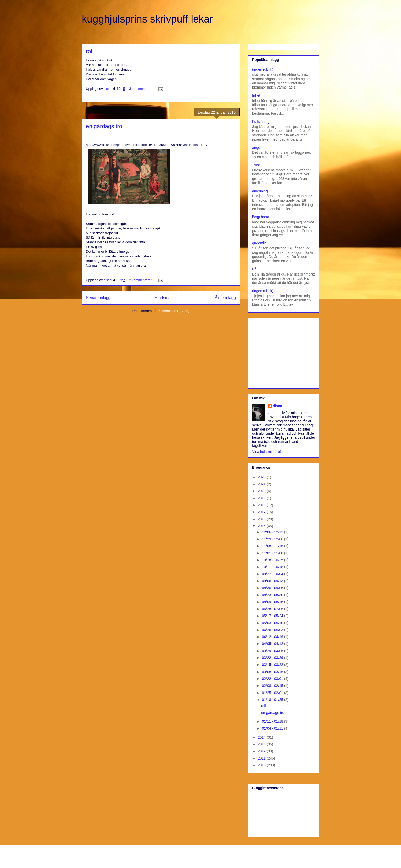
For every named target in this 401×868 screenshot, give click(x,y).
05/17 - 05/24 (273, 616)
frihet (256, 95)
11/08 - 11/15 (273, 546)
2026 (262, 477)
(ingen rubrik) (263, 69)
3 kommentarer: (141, 89)
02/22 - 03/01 (273, 679)
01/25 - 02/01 (273, 693)
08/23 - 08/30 (273, 595)
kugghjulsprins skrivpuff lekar (147, 19)
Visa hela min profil (267, 452)
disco (278, 406)
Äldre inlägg (225, 298)
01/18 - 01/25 (273, 700)
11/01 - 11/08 (273, 553)
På (254, 269)
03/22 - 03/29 (273, 658)
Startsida (163, 298)
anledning (260, 191)
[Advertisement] (284, 352)
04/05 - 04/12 (273, 644)
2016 (262, 519)
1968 (256, 165)
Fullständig (261, 122)
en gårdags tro (104, 126)
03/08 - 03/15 (273, 672)
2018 (262, 505)
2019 (262, 498)
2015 (262, 526)
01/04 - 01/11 (273, 728)
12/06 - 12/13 (273, 532)
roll (90, 51)
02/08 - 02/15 (273, 686)
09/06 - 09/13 (273, 581)
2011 (262, 758)
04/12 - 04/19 (273, 637)
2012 (262, 751)
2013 (262, 744)
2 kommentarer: (141, 280)
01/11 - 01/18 (273, 721)
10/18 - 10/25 (273, 560)
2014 (262, 737)
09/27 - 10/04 (273, 574)
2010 (262, 765)
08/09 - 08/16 (273, 602)
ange (256, 148)
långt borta (261, 217)
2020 (262, 491)
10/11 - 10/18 (273, 567)
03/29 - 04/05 (273, 651)
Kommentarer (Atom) (174, 311)
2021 (262, 484)
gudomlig (259, 243)
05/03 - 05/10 (273, 623)
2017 (262, 512)
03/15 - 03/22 (273, 665)
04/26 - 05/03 (273, 630)
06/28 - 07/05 (273, 609)
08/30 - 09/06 (273, 588)
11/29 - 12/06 (273, 539)
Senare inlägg (98, 298)
